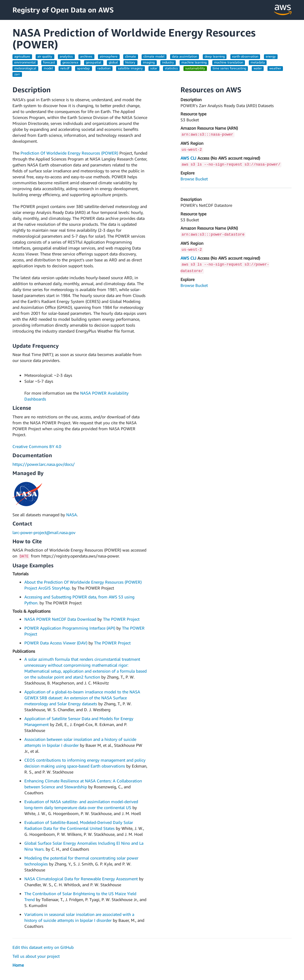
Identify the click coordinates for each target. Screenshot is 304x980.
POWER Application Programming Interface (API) (70, 628)
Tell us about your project (36, 956)
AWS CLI (188, 158)
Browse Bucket (194, 179)
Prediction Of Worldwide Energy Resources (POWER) (69, 153)
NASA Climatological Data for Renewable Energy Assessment (81, 879)
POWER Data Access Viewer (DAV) (56, 643)
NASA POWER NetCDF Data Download (60, 619)
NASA (72, 515)
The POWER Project (121, 619)
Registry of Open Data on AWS (63, 10)
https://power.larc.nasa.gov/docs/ (44, 464)
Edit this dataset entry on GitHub (43, 947)
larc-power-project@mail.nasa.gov (44, 532)
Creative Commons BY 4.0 (37, 446)
